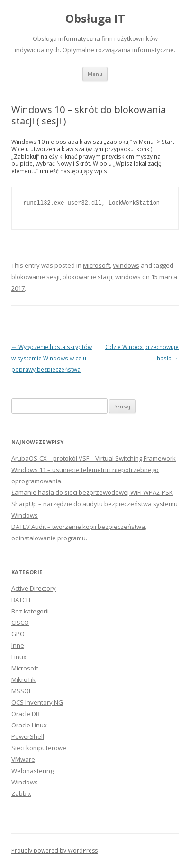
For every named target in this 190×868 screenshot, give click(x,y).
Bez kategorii (30, 611)
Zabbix (21, 793)
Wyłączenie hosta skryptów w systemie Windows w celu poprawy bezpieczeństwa (52, 358)
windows (128, 277)
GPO (18, 634)
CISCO (20, 623)
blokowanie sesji (36, 277)
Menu (95, 74)
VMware (23, 759)
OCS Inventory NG (37, 702)
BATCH (21, 600)
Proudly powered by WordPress (54, 851)
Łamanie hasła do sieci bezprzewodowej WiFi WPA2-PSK (92, 492)
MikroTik (23, 679)
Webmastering (32, 771)
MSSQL (22, 691)
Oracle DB (26, 714)
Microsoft (96, 265)
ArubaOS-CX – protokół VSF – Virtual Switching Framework (94, 458)
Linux (19, 657)
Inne (18, 645)
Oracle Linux (29, 725)
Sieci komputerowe (39, 748)
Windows (126, 265)
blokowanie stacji (87, 277)
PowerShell (28, 736)
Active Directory (34, 588)
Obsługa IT (95, 19)
